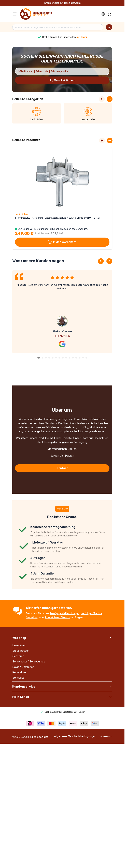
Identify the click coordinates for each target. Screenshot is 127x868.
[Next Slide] (110, 99)
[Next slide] (110, 141)
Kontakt (62, 468)
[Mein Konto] (103, 14)
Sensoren (18, 656)
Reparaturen (20, 672)
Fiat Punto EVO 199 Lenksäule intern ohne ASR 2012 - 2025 (58, 218)
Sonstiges (18, 678)
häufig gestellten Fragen (65, 613)
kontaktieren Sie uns (58, 617)
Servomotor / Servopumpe (29, 661)
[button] (39, 358)
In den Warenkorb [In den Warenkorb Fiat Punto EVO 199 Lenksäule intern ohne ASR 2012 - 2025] (62, 242)
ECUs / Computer (23, 667)
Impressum (105, 736)
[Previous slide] (101, 261)
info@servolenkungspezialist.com (62, 3)
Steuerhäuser (20, 651)
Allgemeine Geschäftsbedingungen (75, 736)
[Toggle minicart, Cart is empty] (109, 14)
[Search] (109, 27)
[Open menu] (15, 14)
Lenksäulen (19, 645)
